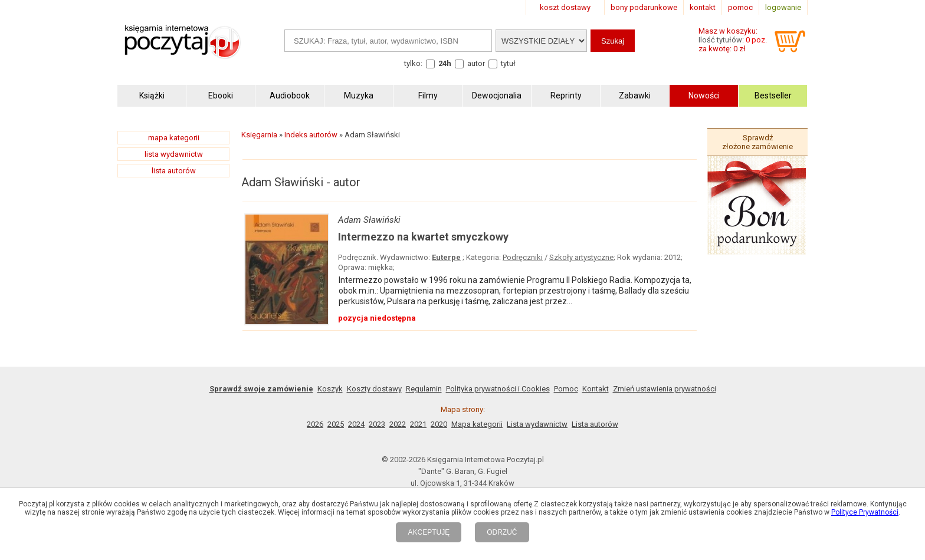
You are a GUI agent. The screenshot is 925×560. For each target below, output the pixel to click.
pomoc (740, 7)
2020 (439, 424)
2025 (336, 424)
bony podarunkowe (644, 7)
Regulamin (424, 389)
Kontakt (596, 389)
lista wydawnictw (174, 154)
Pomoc (566, 389)
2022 (398, 424)
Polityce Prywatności (865, 512)
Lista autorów (595, 424)
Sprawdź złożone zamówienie (757, 142)
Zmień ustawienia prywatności (665, 389)
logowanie (783, 7)
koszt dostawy (565, 7)
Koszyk (330, 389)
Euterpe (446, 257)
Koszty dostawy (374, 389)
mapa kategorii (174, 138)
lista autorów (174, 171)
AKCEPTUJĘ (429, 532)
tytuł (508, 63)
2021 (418, 424)
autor (476, 63)
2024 (356, 424)
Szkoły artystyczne (581, 257)
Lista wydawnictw (537, 424)
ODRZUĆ (502, 532)
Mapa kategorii (477, 424)
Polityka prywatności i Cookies (498, 389)
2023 (377, 424)
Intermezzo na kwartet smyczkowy (423, 237)
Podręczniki (523, 257)
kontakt (703, 7)
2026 (315, 424)
